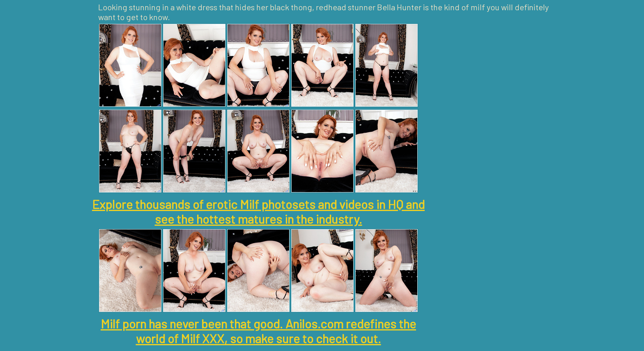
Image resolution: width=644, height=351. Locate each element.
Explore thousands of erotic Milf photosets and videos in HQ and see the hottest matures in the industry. (258, 211)
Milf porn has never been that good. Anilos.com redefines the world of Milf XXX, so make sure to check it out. (258, 331)
